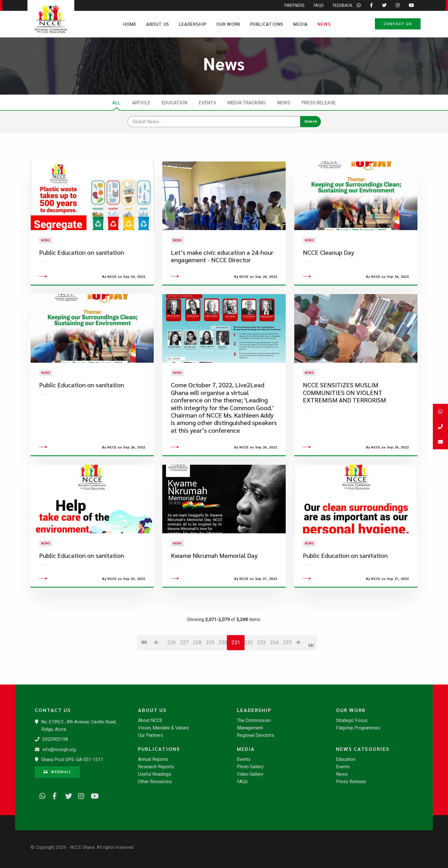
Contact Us (398, 24)
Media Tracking (247, 103)
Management (250, 728)
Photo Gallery (250, 767)
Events (207, 103)
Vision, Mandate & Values (163, 728)
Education (175, 103)
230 (223, 676)
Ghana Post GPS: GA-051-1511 (72, 760)
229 (210, 676)
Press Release (319, 103)
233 (261, 676)
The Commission (254, 721)
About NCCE (150, 721)
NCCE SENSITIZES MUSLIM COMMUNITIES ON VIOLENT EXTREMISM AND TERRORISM (344, 426)
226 (171, 676)
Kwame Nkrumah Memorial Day (214, 589)
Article (141, 103)
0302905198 (55, 739)
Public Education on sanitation (82, 269)
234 (274, 676)
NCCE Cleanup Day (328, 269)
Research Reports (156, 767)
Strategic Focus (352, 721)
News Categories (363, 749)
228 (197, 676)
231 (236, 676)
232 (248, 676)
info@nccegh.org (59, 750)
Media (300, 24)
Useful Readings (155, 774)
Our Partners (151, 735)
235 (287, 676)
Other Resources (155, 782)
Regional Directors (255, 735)
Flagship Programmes (358, 728)
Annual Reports (153, 759)
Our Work (228, 24)
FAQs (242, 782)
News (324, 24)
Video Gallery (250, 774)
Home (130, 24)
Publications (267, 24)
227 (184, 676)
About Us (158, 24)
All (116, 103)
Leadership (193, 24)
